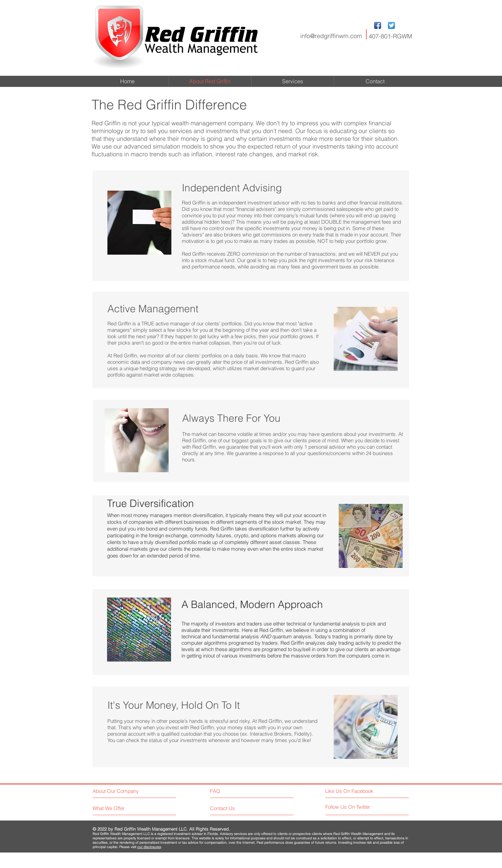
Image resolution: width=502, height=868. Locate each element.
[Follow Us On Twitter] (355, 807)
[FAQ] (229, 791)
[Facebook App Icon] (378, 25)
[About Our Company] (122, 791)
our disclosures (149, 847)
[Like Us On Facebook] (355, 791)
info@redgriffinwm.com (331, 36)
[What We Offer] (118, 808)
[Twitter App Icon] (391, 25)
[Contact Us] (236, 808)
